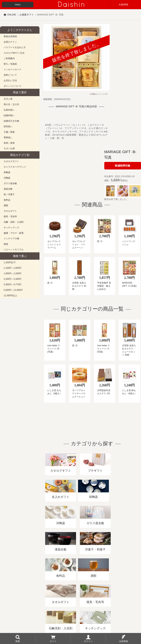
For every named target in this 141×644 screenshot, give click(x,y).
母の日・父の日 (11, 104)
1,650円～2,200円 (12, 273)
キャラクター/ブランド (15, 167)
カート (53, 641)
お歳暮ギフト (27, 15)
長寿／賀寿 (9, 143)
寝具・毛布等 (10, 217)
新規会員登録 (10, 36)
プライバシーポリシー (108, 602)
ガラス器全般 (10, 183)
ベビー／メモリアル (14, 250)
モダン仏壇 (9, 149)
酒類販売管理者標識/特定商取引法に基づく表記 (65, 602)
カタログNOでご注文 (14, 53)
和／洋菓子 (9, 194)
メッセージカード (12, 69)
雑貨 (6, 244)
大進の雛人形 (70, 626)
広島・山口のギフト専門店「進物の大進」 (70, 621)
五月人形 (8, 99)
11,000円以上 (10, 296)
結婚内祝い (9, 115)
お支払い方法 (10, 80)
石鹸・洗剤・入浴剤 (14, 222)
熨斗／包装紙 (10, 64)
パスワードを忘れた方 (15, 47)
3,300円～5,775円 (12, 285)
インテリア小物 (11, 239)
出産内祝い (9, 110)
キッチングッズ (11, 228)
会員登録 (124, 641)
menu (18, 5)
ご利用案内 (9, 58)
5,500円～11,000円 (13, 290)
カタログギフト (11, 161)
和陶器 (7, 172)
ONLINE (12, 15)
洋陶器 (7, 178)
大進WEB (123, 5)
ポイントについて (12, 86)
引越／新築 (9, 132)
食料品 (7, 200)
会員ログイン (10, 42)
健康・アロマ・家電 (14, 233)
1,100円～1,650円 (12, 268)
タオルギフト (10, 211)
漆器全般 (8, 189)
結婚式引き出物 (11, 121)
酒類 (6, 205)
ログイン (88, 641)
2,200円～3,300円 (12, 279)
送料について (10, 75)
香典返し (8, 137)
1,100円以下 (10, 262)
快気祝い (8, 126)
